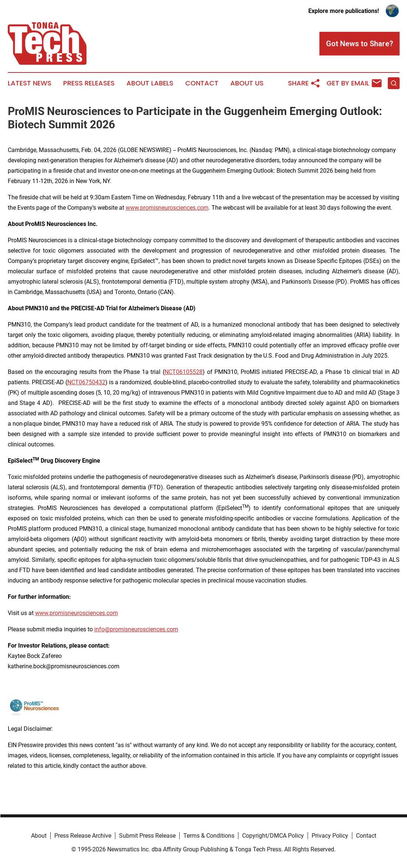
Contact (202, 83)
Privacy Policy (330, 836)
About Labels (150, 83)
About (39, 836)
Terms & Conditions (209, 836)
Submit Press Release (147, 836)
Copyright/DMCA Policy (273, 836)
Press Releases (89, 83)
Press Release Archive (83, 836)
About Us (247, 83)
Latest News (30, 83)
